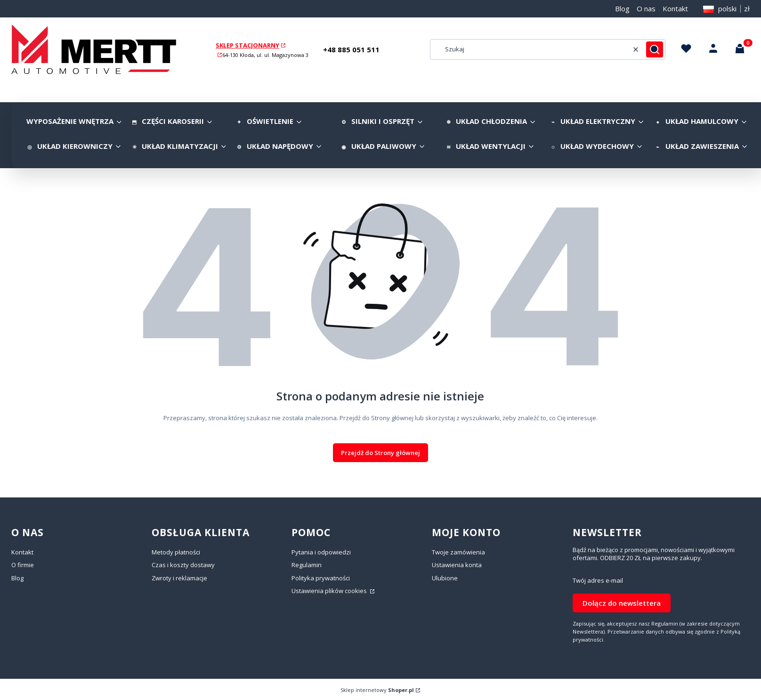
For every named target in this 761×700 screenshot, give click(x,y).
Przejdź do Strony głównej (380, 453)
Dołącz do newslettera (622, 603)
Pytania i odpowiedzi (321, 552)
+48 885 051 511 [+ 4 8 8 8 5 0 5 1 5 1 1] (351, 49)
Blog (622, 8)
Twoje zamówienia (458, 552)
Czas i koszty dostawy (183, 565)
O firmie (23, 565)
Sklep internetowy (377, 690)
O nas (646, 8)
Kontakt (675, 8)
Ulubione (445, 578)
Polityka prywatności (321, 578)
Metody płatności (176, 552)
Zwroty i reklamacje (179, 578)
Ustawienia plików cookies (330, 591)
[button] (655, 49)
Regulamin (307, 565)
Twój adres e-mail (598, 581)
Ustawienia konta (457, 565)
